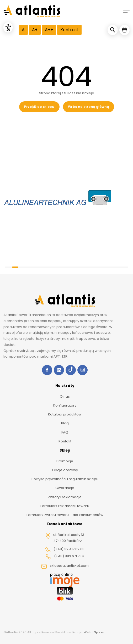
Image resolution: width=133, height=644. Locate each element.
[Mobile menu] (126, 11)
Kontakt (65, 441)
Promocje (65, 461)
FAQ (65, 432)
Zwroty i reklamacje (65, 497)
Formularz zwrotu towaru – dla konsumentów (65, 515)
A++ (49, 30)
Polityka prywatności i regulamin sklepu (65, 479)
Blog (65, 423)
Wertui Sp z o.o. (95, 632)
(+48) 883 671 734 (65, 557)
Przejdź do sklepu (39, 107)
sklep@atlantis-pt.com (65, 566)
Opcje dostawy (65, 470)
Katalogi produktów (65, 414)
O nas (65, 396)
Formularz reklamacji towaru (65, 506)
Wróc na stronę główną (88, 107)
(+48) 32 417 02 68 (65, 549)
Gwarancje (65, 488)
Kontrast (69, 30)
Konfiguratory (65, 405)
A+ (35, 30)
